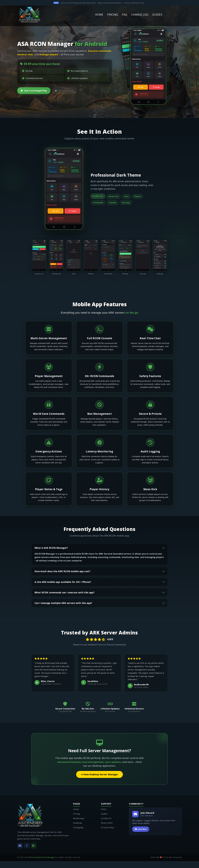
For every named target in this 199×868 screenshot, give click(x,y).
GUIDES (157, 15)
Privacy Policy (107, 834)
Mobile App (79, 825)
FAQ (125, 15)
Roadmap (78, 830)
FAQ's (104, 816)
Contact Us (106, 825)
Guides (104, 821)
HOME (99, 15)
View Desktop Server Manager (100, 781)
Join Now (141, 836)
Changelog (78, 834)
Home (76, 816)
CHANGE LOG (140, 15)
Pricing (76, 821)
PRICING (113, 15)
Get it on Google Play (34, 91)
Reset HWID (107, 830)
